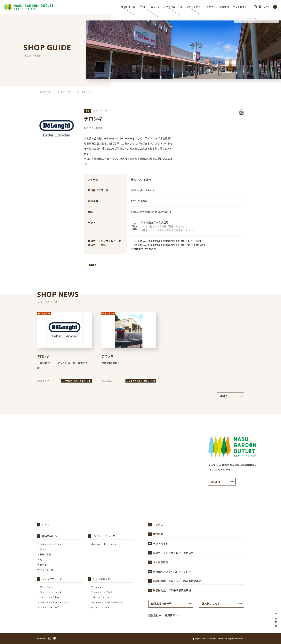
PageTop (276, 623)
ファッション (46, 587)
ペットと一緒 (46, 570)
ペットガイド (240, 7)
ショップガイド (194, 7)
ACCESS (216, 482)
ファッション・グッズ (51, 592)
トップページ (44, 92)
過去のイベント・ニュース (104, 544)
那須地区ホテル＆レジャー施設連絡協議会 (177, 581)
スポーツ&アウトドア (51, 597)
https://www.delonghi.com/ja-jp (151, 212)
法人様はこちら (211, 604)
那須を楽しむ (128, 7)
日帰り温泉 (45, 554)
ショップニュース (173, 7)
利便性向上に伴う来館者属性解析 (172, 590)
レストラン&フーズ (49, 607)
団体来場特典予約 (161, 604)
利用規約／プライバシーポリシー (172, 572)
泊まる (43, 549)
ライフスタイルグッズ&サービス (56, 602)
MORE (223, 396)
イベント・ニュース (149, 7)
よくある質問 (161, 562)
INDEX (92, 265)
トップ (46, 525)
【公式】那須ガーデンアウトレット (29, 7)
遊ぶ (42, 559)
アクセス (211, 7)
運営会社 (155, 615)
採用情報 (171, 615)
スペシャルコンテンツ (51, 544)
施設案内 (224, 7)
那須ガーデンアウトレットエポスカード (176, 553)
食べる (43, 564)
